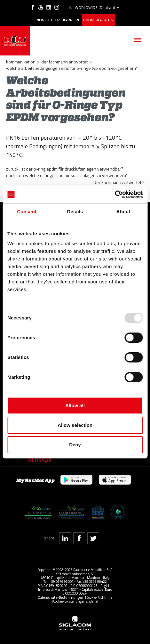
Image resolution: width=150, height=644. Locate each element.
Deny (75, 445)
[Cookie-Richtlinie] (99, 597)
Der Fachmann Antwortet (64, 62)
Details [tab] (75, 212)
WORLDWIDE (94, 8)
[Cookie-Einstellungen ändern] (75, 601)
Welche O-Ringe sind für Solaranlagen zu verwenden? (76, 175)
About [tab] (123, 212)
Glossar (40, 460)
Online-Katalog (98, 20)
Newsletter (48, 20)
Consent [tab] (27, 212)
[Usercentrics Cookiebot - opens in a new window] (115, 194)
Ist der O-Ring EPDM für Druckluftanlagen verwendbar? (72, 169)
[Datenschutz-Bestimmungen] (60, 597)
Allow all (75, 405)
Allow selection (75, 425)
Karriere (71, 20)
